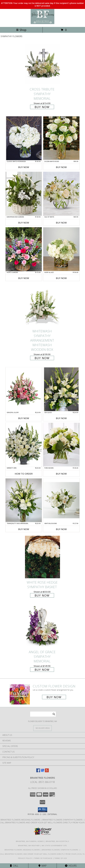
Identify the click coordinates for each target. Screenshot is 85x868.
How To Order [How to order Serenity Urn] (24, 474)
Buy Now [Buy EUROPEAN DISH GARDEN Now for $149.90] (24, 223)
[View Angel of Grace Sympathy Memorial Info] (42, 627)
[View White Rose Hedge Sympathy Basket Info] (42, 557)
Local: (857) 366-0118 (42, 782)
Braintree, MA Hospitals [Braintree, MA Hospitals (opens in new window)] (57, 841)
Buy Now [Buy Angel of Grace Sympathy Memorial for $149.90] (42, 670)
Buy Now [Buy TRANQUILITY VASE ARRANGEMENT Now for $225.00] (24, 529)
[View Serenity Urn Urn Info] (24, 445)
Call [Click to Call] (14, 866)
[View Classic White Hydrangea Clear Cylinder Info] (24, 138)
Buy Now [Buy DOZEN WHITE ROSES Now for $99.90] (61, 167)
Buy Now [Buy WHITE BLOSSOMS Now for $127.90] (61, 529)
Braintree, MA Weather (29, 846)
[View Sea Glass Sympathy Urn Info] (61, 389)
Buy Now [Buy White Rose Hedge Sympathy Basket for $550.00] (42, 595)
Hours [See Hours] (71, 866)
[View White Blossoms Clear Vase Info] (61, 500)
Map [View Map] (42, 866)
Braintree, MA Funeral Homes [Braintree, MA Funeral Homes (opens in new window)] (30, 841)
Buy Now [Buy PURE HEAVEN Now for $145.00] (61, 474)
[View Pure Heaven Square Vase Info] (61, 445)
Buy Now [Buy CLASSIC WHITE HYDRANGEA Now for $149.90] (24, 167)
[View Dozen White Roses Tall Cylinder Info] (61, 138)
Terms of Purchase (43, 858)
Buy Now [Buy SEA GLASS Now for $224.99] (61, 418)
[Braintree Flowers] (42, 23)
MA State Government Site (54, 846)
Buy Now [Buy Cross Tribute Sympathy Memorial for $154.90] (42, 107)
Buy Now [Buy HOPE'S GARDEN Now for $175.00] (24, 278)
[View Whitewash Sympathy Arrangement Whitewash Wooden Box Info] (42, 306)
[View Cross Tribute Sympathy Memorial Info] (42, 64)
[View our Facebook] (38, 771)
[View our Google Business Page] (42, 771)
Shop (21, 30)
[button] (43, 810)
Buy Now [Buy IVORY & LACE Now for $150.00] (61, 278)
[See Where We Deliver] (42, 728)
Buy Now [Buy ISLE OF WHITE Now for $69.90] (61, 223)
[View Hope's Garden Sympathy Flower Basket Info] (24, 249)
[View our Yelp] (47, 771)
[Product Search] (43, 714)
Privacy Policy (25, 858)
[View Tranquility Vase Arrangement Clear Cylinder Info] (24, 500)
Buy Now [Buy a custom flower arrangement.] (54, 697)
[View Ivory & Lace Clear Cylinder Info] (61, 249)
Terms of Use (61, 858)
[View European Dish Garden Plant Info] (24, 194)
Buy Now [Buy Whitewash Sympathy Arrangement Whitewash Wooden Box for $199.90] (42, 358)
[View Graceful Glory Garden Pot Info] (24, 389)
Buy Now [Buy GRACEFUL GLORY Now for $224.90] (24, 418)
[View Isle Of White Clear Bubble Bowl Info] (61, 194)
